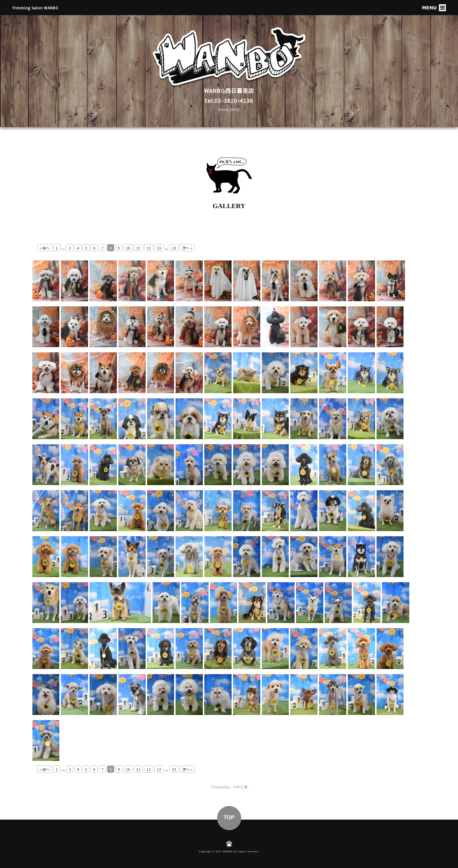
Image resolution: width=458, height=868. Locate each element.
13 (159, 248)
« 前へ (45, 248)
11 (138, 248)
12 (149, 248)
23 (174, 248)
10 (128, 248)
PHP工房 (240, 787)
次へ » (187, 248)
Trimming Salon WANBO (35, 8)
